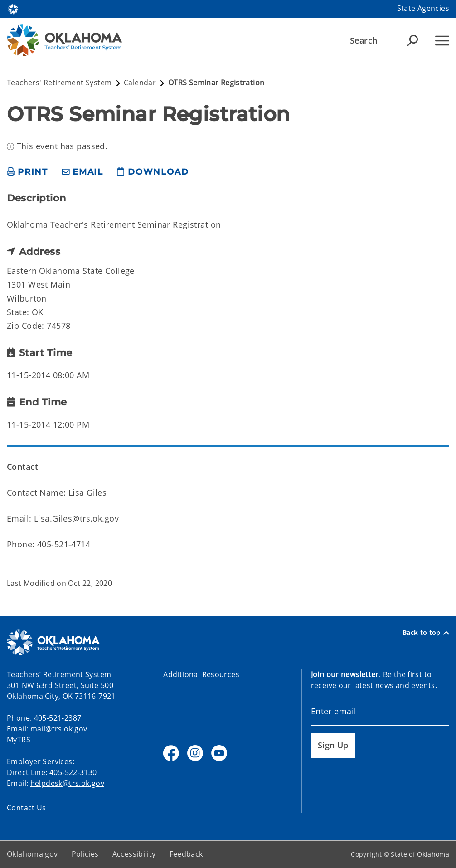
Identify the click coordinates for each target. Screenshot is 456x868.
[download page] (153, 172)
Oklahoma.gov (32, 854)
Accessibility (134, 854)
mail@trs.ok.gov (59, 729)
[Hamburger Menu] (442, 41)
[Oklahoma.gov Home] (13, 8)
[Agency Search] (412, 40)
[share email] (82, 172)
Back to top (426, 633)
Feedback (186, 854)
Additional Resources (201, 674)
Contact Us (27, 808)
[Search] (384, 40)
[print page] (27, 172)
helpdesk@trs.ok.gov (67, 783)
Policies (85, 854)
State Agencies (423, 8)
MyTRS (19, 740)
